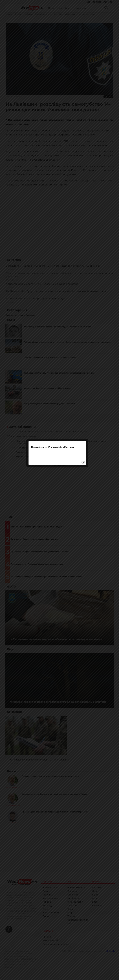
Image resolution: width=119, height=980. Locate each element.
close (85, 499)
